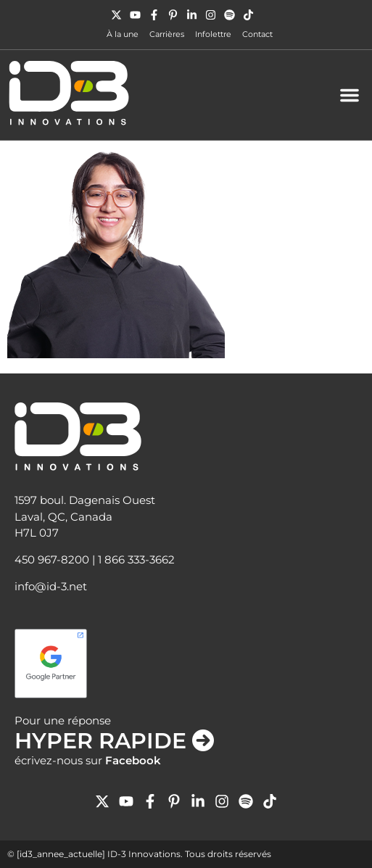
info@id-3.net (51, 586)
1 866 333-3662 (136, 559)
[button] (350, 95)
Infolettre (213, 34)
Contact (257, 34)
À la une (123, 34)
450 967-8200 (52, 559)
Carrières (167, 34)
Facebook (133, 760)
